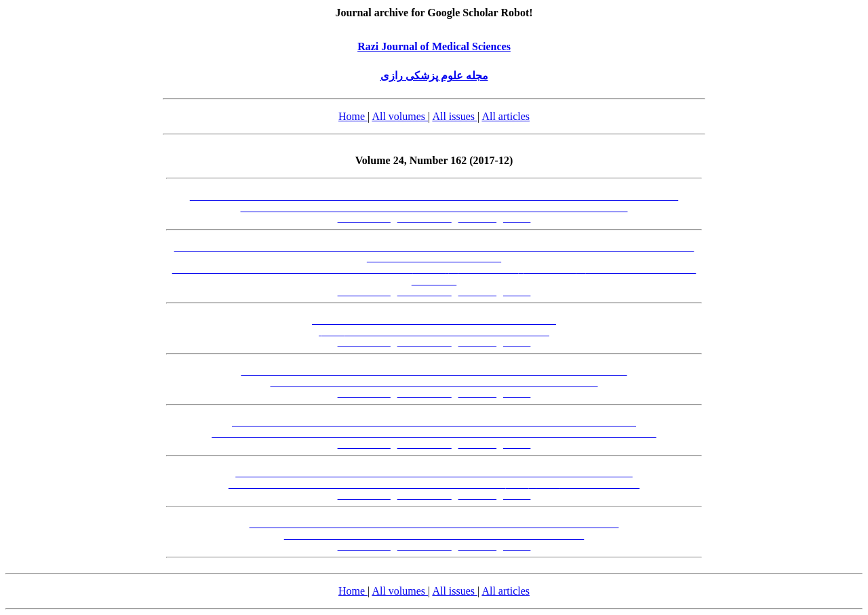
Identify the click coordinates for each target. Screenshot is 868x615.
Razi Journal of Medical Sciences (434, 46)
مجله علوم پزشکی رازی (434, 76)
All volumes (400, 116)
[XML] (517, 219)
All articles (506, 116)
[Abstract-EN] (425, 219)
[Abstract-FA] (364, 219)
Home (353, 116)
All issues (455, 116)
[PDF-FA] (478, 219)
